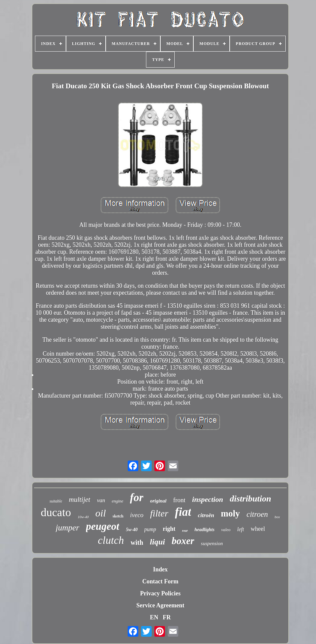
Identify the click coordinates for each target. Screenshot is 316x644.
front (179, 500)
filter (159, 513)
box (277, 517)
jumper (67, 528)
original (158, 501)
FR (167, 617)
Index (160, 569)
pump (150, 529)
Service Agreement (160, 605)
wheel (258, 529)
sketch (118, 516)
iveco (137, 515)
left (241, 529)
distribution (250, 499)
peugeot (103, 526)
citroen (257, 514)
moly (230, 513)
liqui (157, 542)
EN (154, 617)
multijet (79, 499)
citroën (206, 515)
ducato (56, 512)
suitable (56, 501)
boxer (183, 541)
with (137, 542)
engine (117, 501)
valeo (226, 530)
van (101, 500)
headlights (205, 530)
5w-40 (132, 530)
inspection (207, 499)
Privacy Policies (160, 593)
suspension (212, 543)
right (169, 529)
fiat (183, 512)
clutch (111, 540)
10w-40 (83, 517)
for (137, 497)
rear (185, 531)
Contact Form (160, 581)
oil (101, 513)
